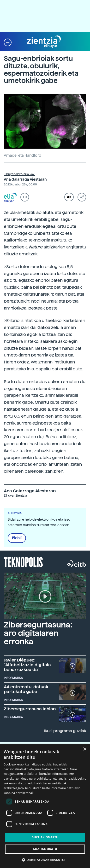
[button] (8, 42)
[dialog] (45, 806)
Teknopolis (23, 562)
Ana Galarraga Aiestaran (25, 179)
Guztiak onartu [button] (45, 837)
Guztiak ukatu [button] (45, 849)
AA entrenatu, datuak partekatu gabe (26, 689)
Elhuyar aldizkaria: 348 (20, 174)
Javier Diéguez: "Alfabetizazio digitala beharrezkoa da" (27, 665)
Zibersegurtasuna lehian (30, 709)
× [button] (85, 749)
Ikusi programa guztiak (65, 731)
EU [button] (25, 197)
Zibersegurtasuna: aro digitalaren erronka (38, 633)
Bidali (17, 538)
